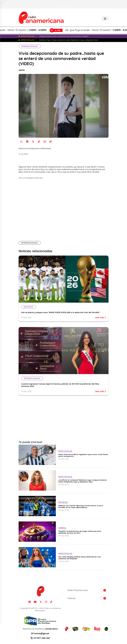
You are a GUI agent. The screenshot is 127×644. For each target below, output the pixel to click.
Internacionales (30, 46)
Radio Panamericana (78, 590)
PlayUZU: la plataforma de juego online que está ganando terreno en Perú (80, 532)
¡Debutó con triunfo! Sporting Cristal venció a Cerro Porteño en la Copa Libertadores (81, 506)
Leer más (100, 317)
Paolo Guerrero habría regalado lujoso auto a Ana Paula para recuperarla (83, 455)
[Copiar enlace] (51, 142)
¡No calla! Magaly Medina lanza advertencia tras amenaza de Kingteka (80, 558)
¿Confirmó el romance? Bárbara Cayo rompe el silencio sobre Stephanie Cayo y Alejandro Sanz (83, 481)
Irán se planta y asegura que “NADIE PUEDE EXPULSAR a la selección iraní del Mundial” (61, 312)
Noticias (72, 598)
